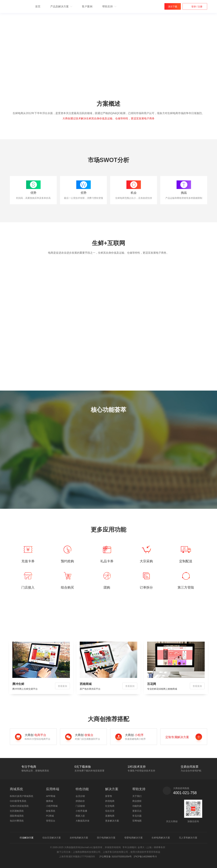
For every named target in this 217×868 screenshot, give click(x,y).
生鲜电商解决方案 (161, 838)
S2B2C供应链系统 (19, 806)
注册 (200, 7)
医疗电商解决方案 (106, 838)
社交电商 (110, 806)
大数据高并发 (83, 821)
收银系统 (51, 811)
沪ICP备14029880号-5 (145, 857)
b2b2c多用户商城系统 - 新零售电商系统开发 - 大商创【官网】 (18, 7)
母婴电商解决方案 (133, 838)
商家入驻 (80, 816)
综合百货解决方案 (52, 838)
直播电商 (110, 816)
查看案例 (62, 686)
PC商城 (50, 816)
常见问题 (137, 816)
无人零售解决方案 (188, 838)
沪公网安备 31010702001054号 (115, 857)
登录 (194, 7)
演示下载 (173, 7)
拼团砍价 (80, 801)
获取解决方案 (25, 61)
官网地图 (137, 821)
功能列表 (137, 806)
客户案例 (87, 6)
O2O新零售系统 (18, 801)
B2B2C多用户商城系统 (22, 796)
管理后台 (51, 821)
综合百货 (110, 811)
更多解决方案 (112, 821)
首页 (38, 6)
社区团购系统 (17, 811)
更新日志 (137, 811)
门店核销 (80, 806)
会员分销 (80, 796)
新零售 (109, 796)
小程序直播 (81, 811)
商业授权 (137, 801)
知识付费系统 (17, 821)
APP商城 (51, 796)
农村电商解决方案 (79, 838)
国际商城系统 (17, 816)
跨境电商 (110, 801)
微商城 (49, 801)
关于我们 (137, 796)
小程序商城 (52, 806)
